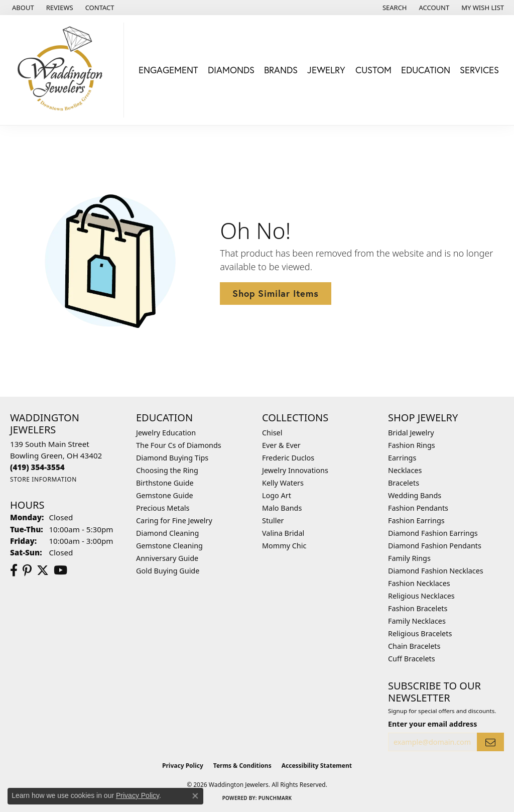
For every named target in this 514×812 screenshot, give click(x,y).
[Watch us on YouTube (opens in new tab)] (60, 570)
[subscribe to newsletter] (490, 742)
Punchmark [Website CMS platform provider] (275, 798)
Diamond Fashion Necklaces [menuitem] (436, 571)
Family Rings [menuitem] (409, 558)
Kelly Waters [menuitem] (283, 483)
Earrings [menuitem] (402, 458)
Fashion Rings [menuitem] (412, 445)
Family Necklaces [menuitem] (417, 621)
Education (426, 70)
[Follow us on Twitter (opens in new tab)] (43, 570)
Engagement (168, 70)
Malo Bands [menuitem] (282, 508)
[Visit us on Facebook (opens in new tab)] (14, 570)
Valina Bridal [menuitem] (283, 533)
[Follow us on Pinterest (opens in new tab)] (27, 570)
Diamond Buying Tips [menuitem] (172, 458)
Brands (281, 70)
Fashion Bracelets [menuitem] (418, 608)
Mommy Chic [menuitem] (284, 546)
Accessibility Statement (317, 766)
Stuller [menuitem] (273, 520)
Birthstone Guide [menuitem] (165, 483)
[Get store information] (43, 479)
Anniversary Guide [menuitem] (167, 558)
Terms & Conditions (242, 766)
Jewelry (326, 70)
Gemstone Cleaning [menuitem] (169, 546)
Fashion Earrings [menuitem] (416, 520)
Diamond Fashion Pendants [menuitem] (435, 546)
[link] (22, 8)
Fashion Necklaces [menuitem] (419, 583)
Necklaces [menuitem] (405, 470)
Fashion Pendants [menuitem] (418, 508)
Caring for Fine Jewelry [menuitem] (174, 520)
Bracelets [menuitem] (404, 483)
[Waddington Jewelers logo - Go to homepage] (65, 70)
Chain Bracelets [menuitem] (414, 646)
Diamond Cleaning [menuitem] (167, 533)
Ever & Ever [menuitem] (281, 445)
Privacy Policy (183, 766)
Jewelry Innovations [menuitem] (295, 470)
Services (479, 70)
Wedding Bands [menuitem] (415, 495)
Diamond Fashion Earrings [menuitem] (433, 533)
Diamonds (231, 70)
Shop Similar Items (275, 293)
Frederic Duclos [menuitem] (288, 458)
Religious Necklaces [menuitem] (421, 596)
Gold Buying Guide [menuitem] (168, 571)
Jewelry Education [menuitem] (166, 433)
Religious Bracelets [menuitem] (420, 633)
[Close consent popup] (195, 796)
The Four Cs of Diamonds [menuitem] (179, 445)
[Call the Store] (37, 467)
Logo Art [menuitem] (277, 495)
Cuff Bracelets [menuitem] (412, 659)
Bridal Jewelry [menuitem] (411, 433)
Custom (373, 70)
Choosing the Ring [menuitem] (167, 470)
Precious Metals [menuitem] (163, 508)
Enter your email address (432, 724)
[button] (394, 8)
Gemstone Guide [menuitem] (165, 495)
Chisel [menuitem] (272, 433)
